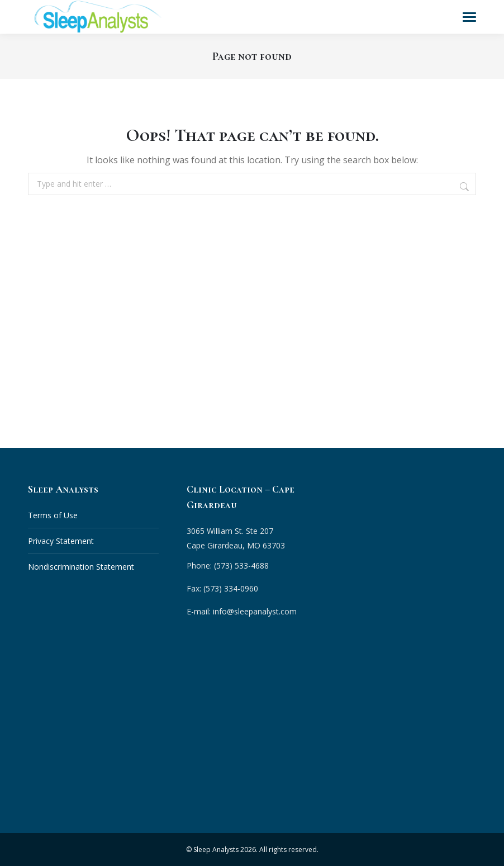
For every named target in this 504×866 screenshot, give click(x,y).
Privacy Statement (61, 540)
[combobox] (252, 183)
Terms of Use (53, 515)
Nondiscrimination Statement (81, 566)
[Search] (465, 186)
